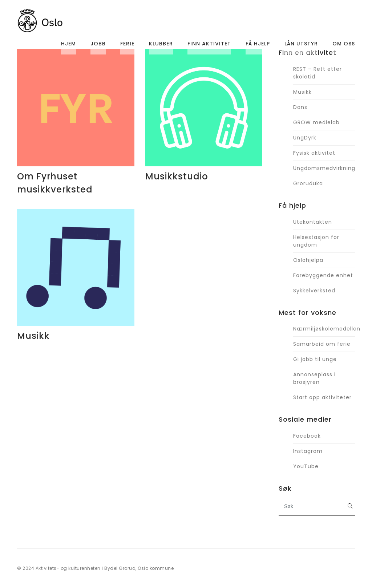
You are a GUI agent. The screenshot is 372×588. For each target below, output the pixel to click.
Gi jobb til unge (315, 359)
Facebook (307, 436)
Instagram (308, 451)
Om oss (344, 45)
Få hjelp (258, 45)
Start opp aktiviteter (322, 397)
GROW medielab (316, 122)
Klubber (161, 45)
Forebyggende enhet (323, 275)
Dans (300, 107)
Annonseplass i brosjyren (314, 378)
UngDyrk (305, 138)
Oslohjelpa (308, 260)
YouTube (306, 466)
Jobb (98, 45)
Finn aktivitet (209, 45)
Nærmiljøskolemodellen (324, 329)
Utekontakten (313, 222)
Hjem (68, 45)
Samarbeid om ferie (322, 344)
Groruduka (308, 183)
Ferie (127, 45)
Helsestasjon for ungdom (316, 241)
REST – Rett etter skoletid (318, 73)
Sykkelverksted (314, 291)
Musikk (33, 336)
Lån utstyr (301, 45)
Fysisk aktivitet (314, 153)
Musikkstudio (177, 176)
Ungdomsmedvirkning (324, 168)
